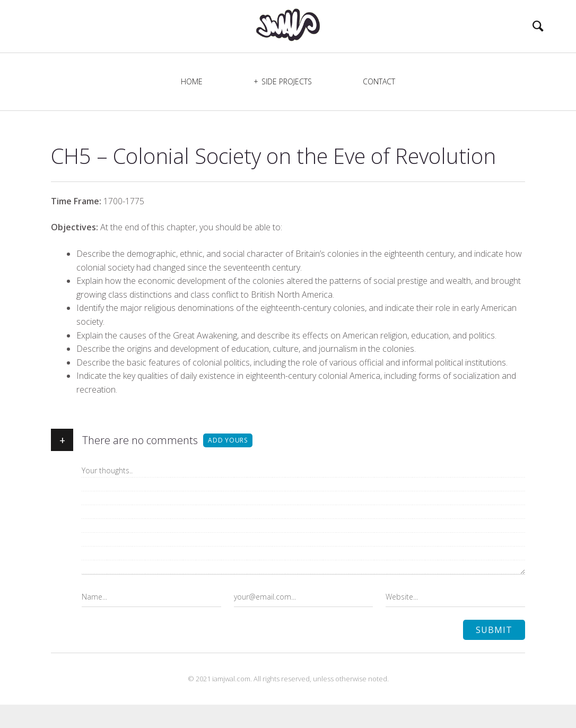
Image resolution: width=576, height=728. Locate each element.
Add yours (228, 463)
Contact (379, 105)
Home (192, 105)
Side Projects (287, 105)
